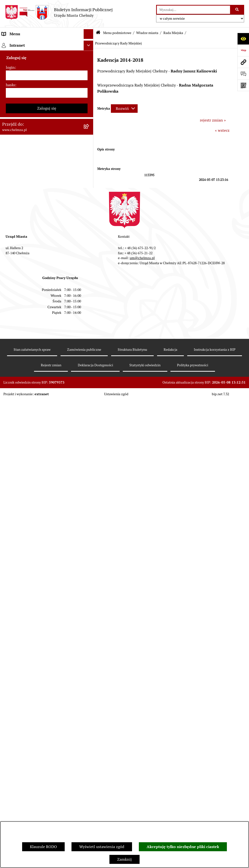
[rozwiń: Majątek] (90, 379)
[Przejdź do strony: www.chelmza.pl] (243, 62)
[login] (47, 817)
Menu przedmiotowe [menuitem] (20, 757)
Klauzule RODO (43, 847)
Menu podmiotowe (117, 33)
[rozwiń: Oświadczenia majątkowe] (90, 475)
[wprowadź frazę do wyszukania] (193, 10)
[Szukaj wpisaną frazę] (237, 10)
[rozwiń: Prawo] (90, 301)
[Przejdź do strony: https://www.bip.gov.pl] (243, 50)
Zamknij (124, 859)
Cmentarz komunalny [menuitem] (21, 776)
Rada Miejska (173, 33)
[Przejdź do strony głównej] (59, 12)
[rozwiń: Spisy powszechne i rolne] (90, 692)
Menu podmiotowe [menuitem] (18, 44)
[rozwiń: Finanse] (90, 391)
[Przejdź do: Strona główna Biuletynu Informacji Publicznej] (98, 33)
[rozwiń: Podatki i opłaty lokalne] (90, 404)
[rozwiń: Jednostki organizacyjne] (90, 314)
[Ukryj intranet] (89, 788)
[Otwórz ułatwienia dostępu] (243, 39)
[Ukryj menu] (89, 34)
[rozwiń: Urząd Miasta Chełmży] (90, 263)
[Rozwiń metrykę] (124, 109)
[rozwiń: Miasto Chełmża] (90, 69)
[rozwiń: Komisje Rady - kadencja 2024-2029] (90, 121)
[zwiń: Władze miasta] (90, 82)
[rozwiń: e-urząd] (90, 276)
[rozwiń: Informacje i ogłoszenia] (90, 487)
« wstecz (222, 130)
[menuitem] (47, 57)
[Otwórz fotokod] (243, 85)
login (10, 810)
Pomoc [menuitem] (8, 766)
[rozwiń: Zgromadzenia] (90, 565)
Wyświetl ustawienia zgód (102, 847)
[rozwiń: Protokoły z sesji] (90, 160)
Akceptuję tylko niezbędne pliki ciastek (183, 847)
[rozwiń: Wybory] (90, 417)
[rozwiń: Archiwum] (90, 198)
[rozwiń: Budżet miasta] (90, 353)
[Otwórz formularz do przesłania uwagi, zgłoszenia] (243, 74)
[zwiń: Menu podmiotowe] (90, 44)
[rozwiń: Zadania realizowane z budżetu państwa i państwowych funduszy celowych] (90, 674)
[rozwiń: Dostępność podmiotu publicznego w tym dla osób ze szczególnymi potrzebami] (90, 616)
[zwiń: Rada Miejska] (90, 95)
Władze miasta (147, 33)
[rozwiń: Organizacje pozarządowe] (90, 443)
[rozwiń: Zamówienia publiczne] (90, 327)
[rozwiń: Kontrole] (90, 500)
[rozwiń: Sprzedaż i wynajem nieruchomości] (90, 340)
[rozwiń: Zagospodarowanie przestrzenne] (90, 513)
